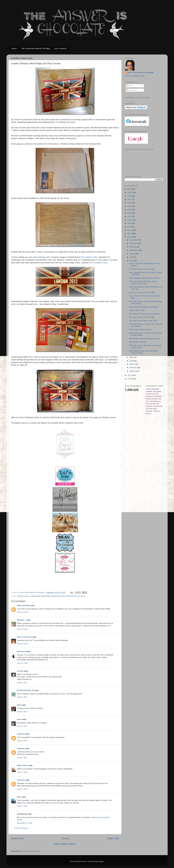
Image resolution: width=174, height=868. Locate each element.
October (133, 247)
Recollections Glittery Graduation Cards (144, 339)
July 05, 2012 (22, 758)
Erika (19, 797)
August (133, 254)
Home (14, 48)
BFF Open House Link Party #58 (142, 317)
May (131, 357)
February (133, 368)
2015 (130, 227)
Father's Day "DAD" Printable (140, 330)
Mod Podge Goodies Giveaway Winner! (144, 314)
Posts (129, 86)
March (132, 364)
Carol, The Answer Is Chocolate (140, 73)
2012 (130, 237)
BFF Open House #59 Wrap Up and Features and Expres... (143, 282)
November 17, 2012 (25, 823)
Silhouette (95, 301)
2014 (130, 230)
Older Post (113, 838)
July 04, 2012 (22, 741)
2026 (130, 189)
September (134, 250)
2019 (130, 213)
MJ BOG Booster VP (25, 690)
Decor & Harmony (24, 637)
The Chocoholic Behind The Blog (35, 48)
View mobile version (65, 844)
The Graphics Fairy (89, 257)
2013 (130, 234)
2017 (130, 220)
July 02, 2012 (22, 726)
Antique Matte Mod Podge (40, 596)
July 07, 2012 (22, 772)
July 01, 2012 (22, 683)
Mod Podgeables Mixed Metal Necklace (144, 278)
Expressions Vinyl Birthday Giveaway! (144, 307)
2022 (130, 203)
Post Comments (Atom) (31, 851)
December (134, 240)
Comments (131, 90)
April (132, 361)
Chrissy (20, 671)
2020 (130, 210)
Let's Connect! (60, 48)
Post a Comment (21, 828)
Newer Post (17, 838)
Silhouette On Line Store (76, 596)
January (133, 371)
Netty (19, 705)
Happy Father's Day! (137, 310)
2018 (130, 217)
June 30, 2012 (23, 612)
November (134, 243)
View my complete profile (134, 76)
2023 (130, 199)
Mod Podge (33, 357)
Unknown (21, 734)
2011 (130, 375)
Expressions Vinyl (58, 596)
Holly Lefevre (23, 765)
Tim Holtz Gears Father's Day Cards (143, 321)
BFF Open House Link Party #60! (142, 269)
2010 (130, 379)
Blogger (101, 861)
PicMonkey (42, 257)
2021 (130, 206)
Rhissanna (21, 651)
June (132, 260)
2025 (130, 192)
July (131, 257)
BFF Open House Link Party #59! (142, 292)
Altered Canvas (23, 596)
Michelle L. (22, 620)
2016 (130, 223)
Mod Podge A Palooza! (138, 342)
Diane (19, 719)
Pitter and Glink (24, 605)
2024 (130, 196)
